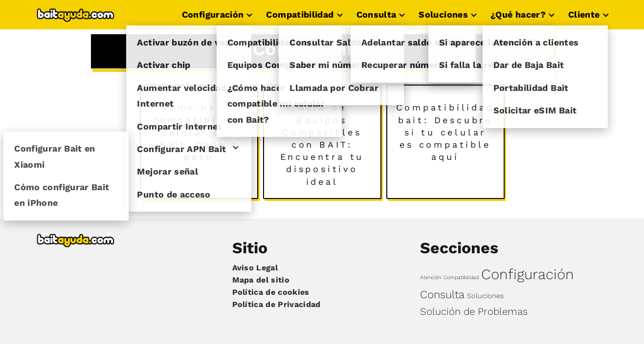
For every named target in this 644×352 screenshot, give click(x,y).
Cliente (584, 14)
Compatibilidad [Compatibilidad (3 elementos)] (461, 277)
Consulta (377, 14)
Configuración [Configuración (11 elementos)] (528, 274)
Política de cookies (271, 292)
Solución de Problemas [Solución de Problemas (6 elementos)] (474, 311)
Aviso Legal (255, 268)
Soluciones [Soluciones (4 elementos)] (485, 296)
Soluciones (443, 14)
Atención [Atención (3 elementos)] (431, 277)
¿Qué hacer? (518, 14)
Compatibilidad (300, 14)
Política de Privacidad (277, 304)
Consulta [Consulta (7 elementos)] (442, 294)
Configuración (213, 14)
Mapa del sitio (261, 280)
